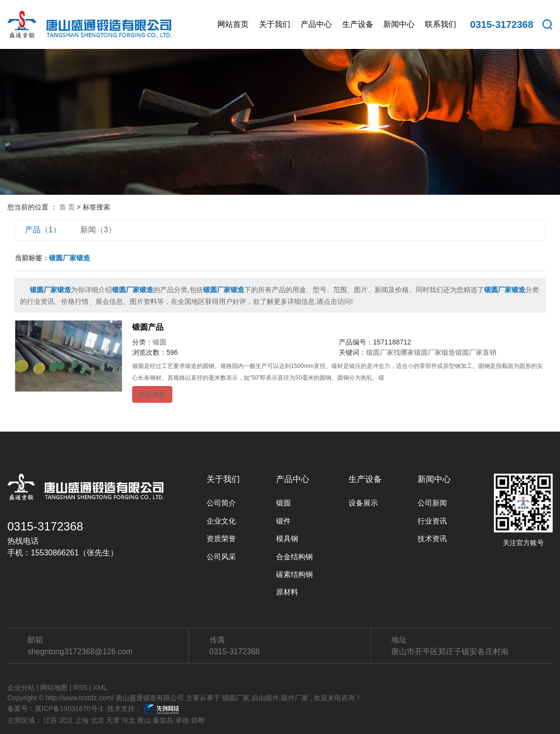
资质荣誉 (221, 539)
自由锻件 (265, 698)
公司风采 (221, 557)
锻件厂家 (295, 698)
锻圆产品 (148, 327)
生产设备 (358, 24)
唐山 (144, 720)
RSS (81, 688)
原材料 (287, 592)
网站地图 (54, 688)
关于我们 (275, 24)
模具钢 (287, 539)
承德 (182, 720)
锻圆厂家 (236, 698)
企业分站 (21, 688)
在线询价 (152, 394)
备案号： (21, 709)
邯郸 (198, 720)
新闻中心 (399, 24)
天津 (113, 720)
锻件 (283, 521)
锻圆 (160, 342)
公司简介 (221, 503)
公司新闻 (432, 503)
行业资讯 (432, 521)
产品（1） (43, 230)
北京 (97, 720)
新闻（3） (98, 230)
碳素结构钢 (294, 574)
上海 (82, 720)
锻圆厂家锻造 (435, 352)
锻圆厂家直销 (476, 352)
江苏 (50, 720)
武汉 (66, 720)
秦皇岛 (163, 720)
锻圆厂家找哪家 (390, 352)
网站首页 (233, 24)
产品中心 (316, 24)
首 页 (67, 207)
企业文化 (221, 521)
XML (100, 688)
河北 (128, 720)
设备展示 (363, 503)
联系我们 (441, 24)
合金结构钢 (294, 557)
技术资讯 (432, 539)
